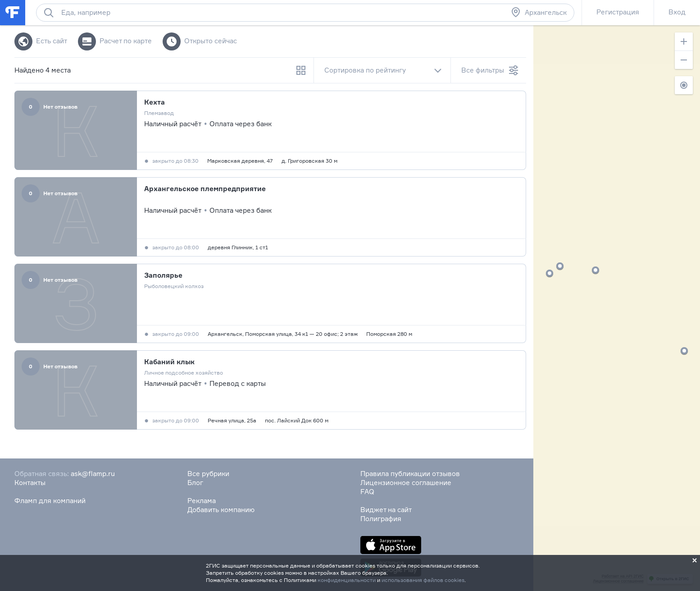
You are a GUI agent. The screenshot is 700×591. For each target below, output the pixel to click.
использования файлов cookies (423, 580)
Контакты (30, 483)
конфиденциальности (347, 580)
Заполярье (163, 275)
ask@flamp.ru (93, 474)
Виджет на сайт (386, 510)
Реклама (202, 501)
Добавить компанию (221, 510)
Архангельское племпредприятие (205, 189)
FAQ (367, 492)
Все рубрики (208, 474)
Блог (195, 483)
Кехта (155, 102)
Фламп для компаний (50, 501)
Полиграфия (381, 519)
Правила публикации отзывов (410, 474)
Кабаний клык (169, 362)
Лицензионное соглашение (406, 483)
